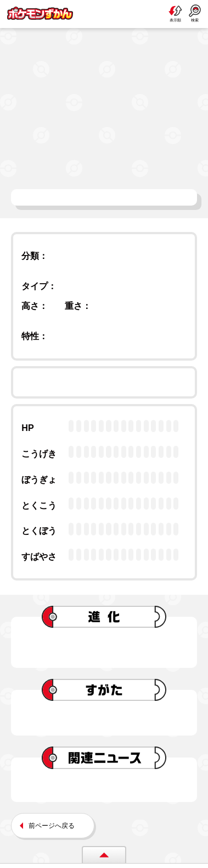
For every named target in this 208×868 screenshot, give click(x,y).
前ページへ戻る (52, 826)
